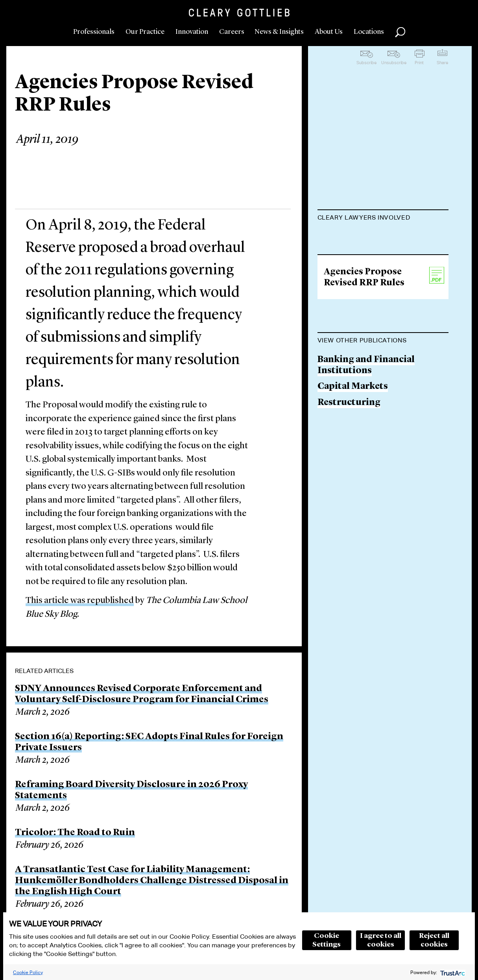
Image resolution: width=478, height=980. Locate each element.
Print (419, 63)
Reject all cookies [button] (434, 940)
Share (442, 63)
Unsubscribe (394, 63)
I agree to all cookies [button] (381, 940)
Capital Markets (353, 487)
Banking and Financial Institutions (366, 466)
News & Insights (279, 32)
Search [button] (400, 32)
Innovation (192, 32)
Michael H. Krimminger (369, 237)
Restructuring (349, 503)
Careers (232, 32)
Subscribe (366, 63)
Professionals (94, 32)
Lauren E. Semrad (356, 297)
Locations (369, 32)
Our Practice (145, 32)
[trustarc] (452, 972)
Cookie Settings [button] (327, 940)
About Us (329, 32)
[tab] (383, 218)
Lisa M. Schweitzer (358, 267)
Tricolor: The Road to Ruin (75, 833)
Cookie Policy (28, 972)
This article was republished (80, 601)
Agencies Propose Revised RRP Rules (364, 378)
